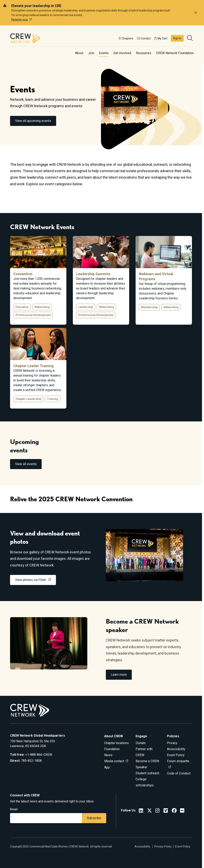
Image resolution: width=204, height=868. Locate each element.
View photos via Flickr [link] (31, 580)
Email (14, 809)
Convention (23, 274)
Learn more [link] (119, 675)
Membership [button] (149, 307)
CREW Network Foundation (175, 53)
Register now (20, 20)
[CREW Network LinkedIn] (141, 811)
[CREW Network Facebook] (174, 811)
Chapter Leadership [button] (28, 399)
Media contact (114, 761)
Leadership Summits (93, 274)
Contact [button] (144, 38)
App (107, 767)
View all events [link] (26, 464)
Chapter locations (116, 743)
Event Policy (176, 755)
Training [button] (53, 399)
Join (91, 53)
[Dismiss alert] (196, 13)
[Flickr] (182, 811)
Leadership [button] (86, 307)
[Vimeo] (166, 811)
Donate (141, 743)
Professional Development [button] (33, 315)
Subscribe (94, 818)
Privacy (172, 743)
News (108, 755)
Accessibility (176, 749)
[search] (190, 38)
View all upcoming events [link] (33, 121)
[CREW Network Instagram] (157, 811)
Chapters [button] (126, 38)
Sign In (177, 38)
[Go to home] (25, 38)
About (79, 53)
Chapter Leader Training (33, 366)
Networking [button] (42, 307)
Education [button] (22, 307)
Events (104, 53)
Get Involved (122, 53)
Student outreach (147, 773)
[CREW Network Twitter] (149, 811)
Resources (144, 53)
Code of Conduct (179, 773)
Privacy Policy (163, 846)
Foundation (112, 749)
